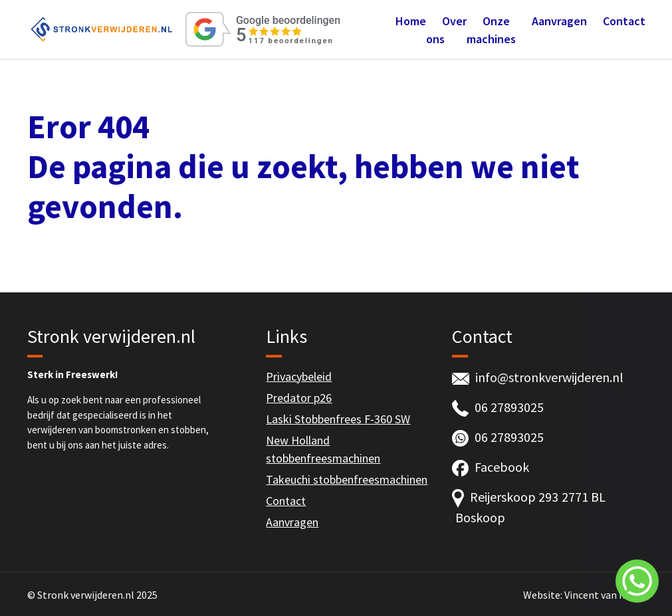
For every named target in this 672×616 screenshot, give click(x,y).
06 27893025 (509, 407)
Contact (624, 21)
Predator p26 (299, 398)
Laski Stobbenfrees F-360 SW (338, 419)
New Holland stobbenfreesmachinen (323, 449)
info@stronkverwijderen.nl (549, 377)
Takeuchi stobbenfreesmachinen (347, 479)
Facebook (502, 467)
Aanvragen (559, 21)
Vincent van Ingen (605, 595)
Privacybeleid (299, 376)
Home (411, 21)
